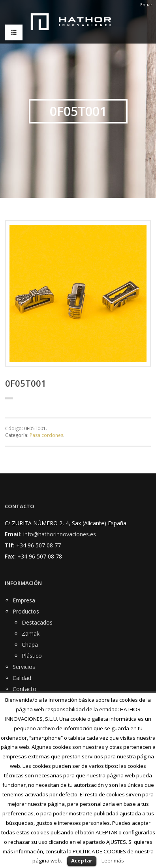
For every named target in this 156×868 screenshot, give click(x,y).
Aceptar (82, 860)
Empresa (24, 600)
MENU (12, 33)
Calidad (22, 678)
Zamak (31, 633)
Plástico (32, 656)
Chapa (30, 645)
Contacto (24, 689)
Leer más (113, 860)
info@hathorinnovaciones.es (60, 534)
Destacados (37, 622)
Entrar (146, 5)
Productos (26, 611)
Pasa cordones (46, 435)
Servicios (24, 667)
